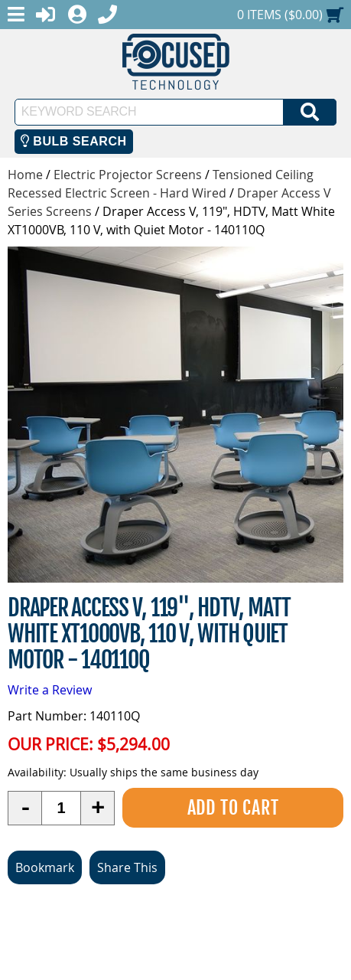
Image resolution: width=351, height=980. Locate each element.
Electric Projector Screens (128, 175)
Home (25, 175)
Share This (127, 867)
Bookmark (45, 867)
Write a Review (50, 690)
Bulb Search (74, 141)
